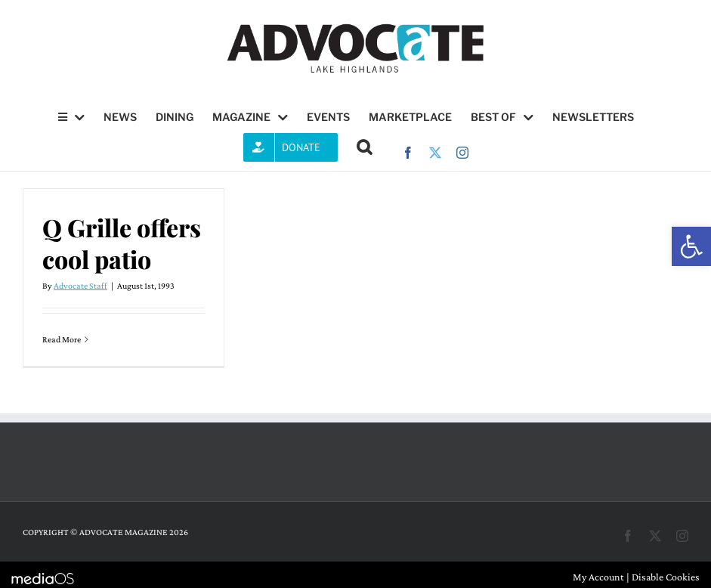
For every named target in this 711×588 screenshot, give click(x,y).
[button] (691, 246)
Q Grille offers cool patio (122, 243)
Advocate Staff (80, 286)
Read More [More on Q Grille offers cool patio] (62, 339)
